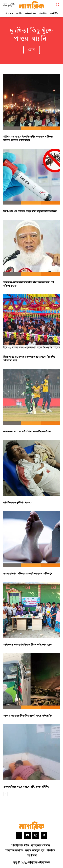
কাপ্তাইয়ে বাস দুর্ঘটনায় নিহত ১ (17, 503)
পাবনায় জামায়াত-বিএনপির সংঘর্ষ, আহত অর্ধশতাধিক (28, 716)
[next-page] (11, 794)
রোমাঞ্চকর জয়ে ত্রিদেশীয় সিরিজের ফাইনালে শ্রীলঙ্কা (27, 431)
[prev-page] (5, 794)
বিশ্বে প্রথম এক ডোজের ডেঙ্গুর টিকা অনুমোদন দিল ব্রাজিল (30, 211)
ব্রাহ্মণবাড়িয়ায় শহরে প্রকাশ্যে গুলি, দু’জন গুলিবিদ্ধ (26, 787)
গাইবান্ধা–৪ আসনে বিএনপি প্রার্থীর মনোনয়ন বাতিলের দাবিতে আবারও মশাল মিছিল (28, 138)
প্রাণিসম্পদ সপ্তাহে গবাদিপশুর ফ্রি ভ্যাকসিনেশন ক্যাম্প (28, 645)
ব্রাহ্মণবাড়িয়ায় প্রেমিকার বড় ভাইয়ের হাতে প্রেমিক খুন (28, 574)
